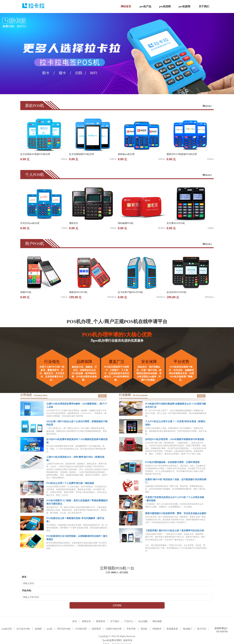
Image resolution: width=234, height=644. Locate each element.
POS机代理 (81, 629)
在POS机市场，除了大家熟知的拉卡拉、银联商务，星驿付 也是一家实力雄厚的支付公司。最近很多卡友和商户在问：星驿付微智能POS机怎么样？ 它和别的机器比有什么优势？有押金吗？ (175, 520)
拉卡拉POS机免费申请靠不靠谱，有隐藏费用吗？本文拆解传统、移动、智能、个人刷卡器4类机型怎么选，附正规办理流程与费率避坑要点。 (76, 449)
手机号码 (131, 629)
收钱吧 (38, 629)
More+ (207, 106)
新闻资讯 (101, 621)
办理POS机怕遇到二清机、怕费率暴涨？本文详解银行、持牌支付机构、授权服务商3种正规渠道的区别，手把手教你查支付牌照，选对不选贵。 (176, 431)
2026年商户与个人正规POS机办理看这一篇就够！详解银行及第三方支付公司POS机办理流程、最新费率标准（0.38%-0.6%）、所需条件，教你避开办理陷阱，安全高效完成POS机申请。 (76, 413)
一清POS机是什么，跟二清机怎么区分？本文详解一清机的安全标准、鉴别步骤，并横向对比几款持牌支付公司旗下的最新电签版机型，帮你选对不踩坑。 (77, 431)
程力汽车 (202, 629)
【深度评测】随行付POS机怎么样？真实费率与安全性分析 (175, 531)
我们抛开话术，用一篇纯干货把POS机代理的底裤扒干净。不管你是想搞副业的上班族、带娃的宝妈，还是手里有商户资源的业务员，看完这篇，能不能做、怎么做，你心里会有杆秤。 (77, 510)
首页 (75, 621)
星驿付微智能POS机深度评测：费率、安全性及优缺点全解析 (176, 513)
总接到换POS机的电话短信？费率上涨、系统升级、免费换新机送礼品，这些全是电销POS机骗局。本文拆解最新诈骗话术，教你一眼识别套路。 (175, 489)
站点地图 (143, 621)
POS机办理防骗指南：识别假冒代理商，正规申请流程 (172, 462)
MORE (102, 396)
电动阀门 (188, 629)
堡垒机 (144, 629)
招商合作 (86, 621)
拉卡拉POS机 (23, 629)
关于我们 (115, 621)
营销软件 (157, 629)
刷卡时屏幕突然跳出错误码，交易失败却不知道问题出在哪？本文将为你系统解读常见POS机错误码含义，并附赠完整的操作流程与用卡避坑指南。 (77, 546)
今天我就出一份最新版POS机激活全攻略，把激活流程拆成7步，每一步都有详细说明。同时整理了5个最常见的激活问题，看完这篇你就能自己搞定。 (77, 528)
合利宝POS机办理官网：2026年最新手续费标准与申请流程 (175, 439)
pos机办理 (7, 629)
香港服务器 (172, 629)
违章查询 (96, 629)
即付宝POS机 (64, 629)
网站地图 (157, 621)
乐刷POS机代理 (114, 629)
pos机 (49, 629)
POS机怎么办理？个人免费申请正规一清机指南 (70, 483)
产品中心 (129, 621)
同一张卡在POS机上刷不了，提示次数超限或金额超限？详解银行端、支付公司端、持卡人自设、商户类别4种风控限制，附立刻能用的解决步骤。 (176, 413)
